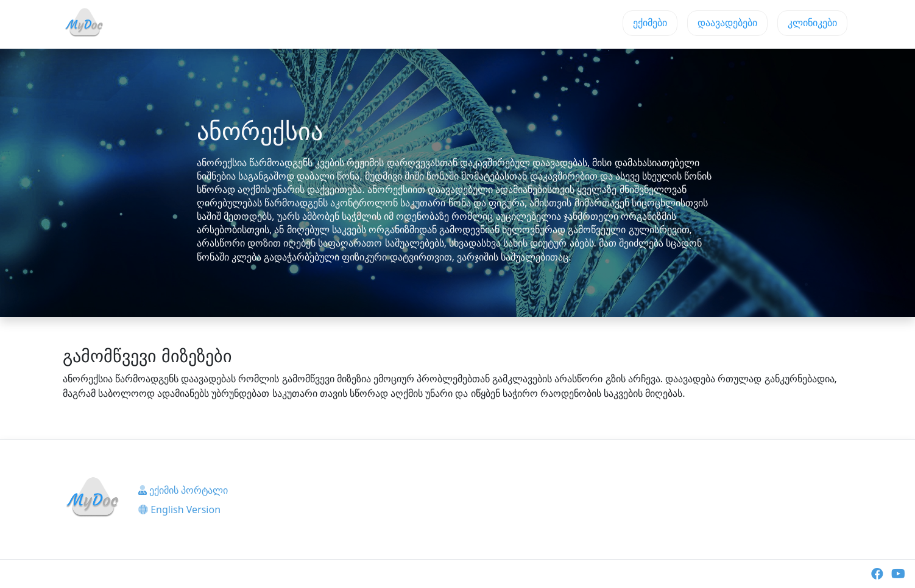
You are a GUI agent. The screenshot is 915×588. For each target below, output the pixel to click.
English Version (179, 509)
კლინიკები (812, 23)
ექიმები (650, 23)
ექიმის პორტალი (183, 490)
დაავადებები (727, 23)
